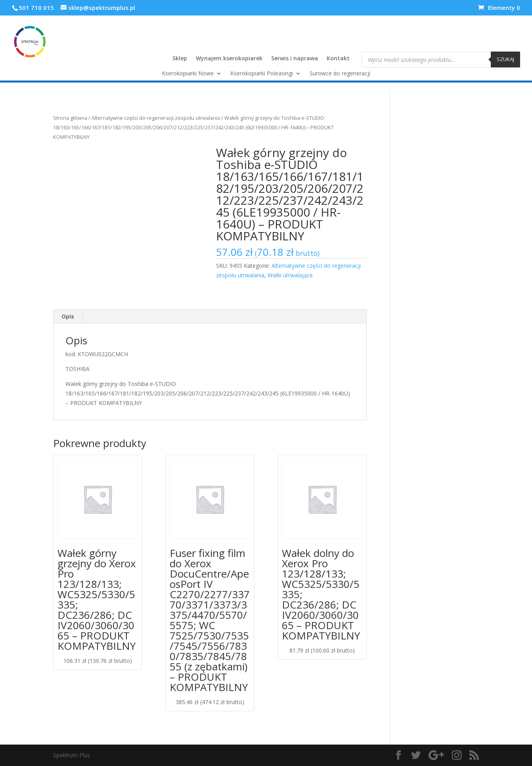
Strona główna (70, 118)
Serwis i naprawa (295, 59)
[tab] (68, 317)
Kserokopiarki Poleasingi (262, 74)
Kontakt (338, 59)
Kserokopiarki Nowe (188, 74)
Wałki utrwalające (290, 275)
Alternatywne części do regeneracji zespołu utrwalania (156, 118)
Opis (68, 316)
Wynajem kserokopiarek (229, 59)
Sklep (180, 59)
